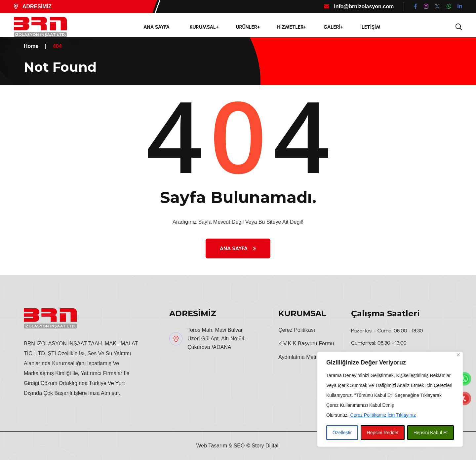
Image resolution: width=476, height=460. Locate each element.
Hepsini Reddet (383, 433)
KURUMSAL (203, 27)
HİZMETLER (290, 27)
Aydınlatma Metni (299, 357)
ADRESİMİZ (33, 6)
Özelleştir (342, 433)
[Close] (458, 355)
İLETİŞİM (370, 27)
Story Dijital (265, 446)
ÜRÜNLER (246, 27)
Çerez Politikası (297, 330)
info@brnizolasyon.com (359, 6)
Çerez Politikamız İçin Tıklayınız (383, 415)
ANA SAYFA (157, 27)
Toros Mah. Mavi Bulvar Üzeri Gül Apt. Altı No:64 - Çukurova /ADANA (218, 339)
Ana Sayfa (238, 248)
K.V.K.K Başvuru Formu (306, 344)
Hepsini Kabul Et (431, 433)
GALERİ (332, 27)
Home (31, 46)
